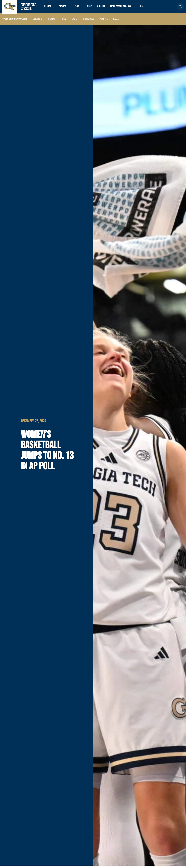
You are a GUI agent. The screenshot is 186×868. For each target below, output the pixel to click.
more (116, 21)
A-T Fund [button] (106, 8)
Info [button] (150, 8)
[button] (180, 8)
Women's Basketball (15, 21)
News (63, 21)
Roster (52, 21)
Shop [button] (93, 8)
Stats (75, 21)
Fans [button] (80, 8)
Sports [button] (48, 8)
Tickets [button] (64, 8)
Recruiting (88, 21)
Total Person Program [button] (127, 8)
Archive (104, 21)
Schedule (38, 21)
